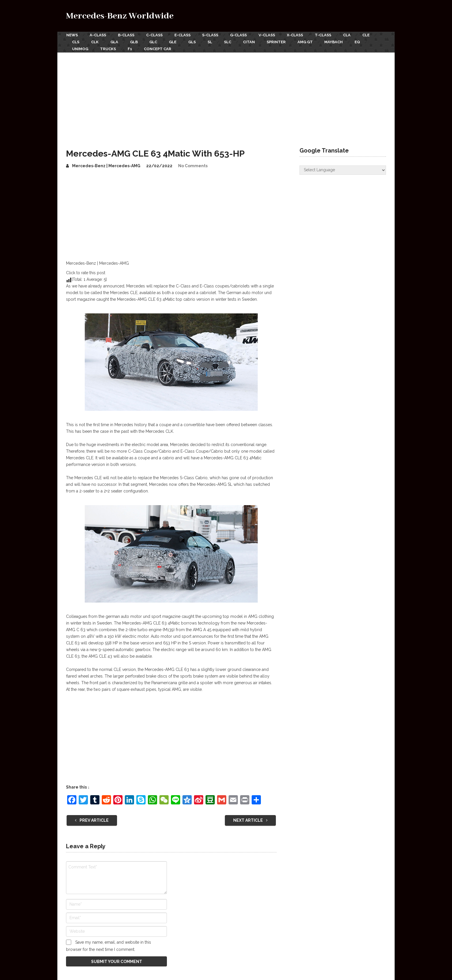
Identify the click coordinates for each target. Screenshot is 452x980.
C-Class (155, 35)
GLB (135, 42)
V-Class (269, 35)
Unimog (80, 48)
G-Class (240, 35)
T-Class (326, 35)
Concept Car (158, 48)
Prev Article (92, 819)
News (72, 35)
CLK (95, 42)
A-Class (98, 35)
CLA (350, 35)
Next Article (250, 819)
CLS (76, 42)
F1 (130, 48)
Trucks (108, 48)
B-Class (126, 35)
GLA (115, 42)
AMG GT (309, 42)
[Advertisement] (226, 95)
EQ (362, 42)
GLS (194, 42)
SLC (230, 42)
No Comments (193, 165)
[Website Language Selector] (343, 169)
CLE (369, 35)
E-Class (183, 35)
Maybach (338, 42)
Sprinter (279, 42)
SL (212, 42)
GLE (174, 42)
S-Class (212, 35)
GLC (155, 42)
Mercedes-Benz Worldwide (120, 16)
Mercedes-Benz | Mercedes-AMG (106, 165)
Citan (252, 42)
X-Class (297, 35)
